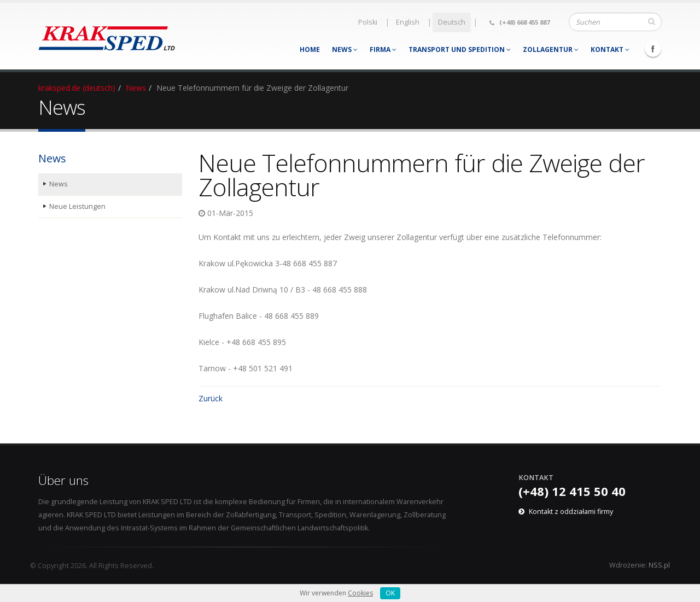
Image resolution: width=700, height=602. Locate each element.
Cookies (360, 593)
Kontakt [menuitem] (610, 49)
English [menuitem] (408, 22)
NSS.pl (659, 565)
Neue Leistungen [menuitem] (77, 206)
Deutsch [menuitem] (452, 22)
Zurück (211, 398)
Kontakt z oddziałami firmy (571, 512)
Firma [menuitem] (383, 49)
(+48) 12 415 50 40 (572, 491)
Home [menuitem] (310, 49)
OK (390, 593)
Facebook (653, 49)
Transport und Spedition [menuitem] (460, 49)
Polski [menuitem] (368, 22)
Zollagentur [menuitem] (551, 49)
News (136, 88)
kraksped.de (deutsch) (77, 88)
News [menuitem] (345, 49)
